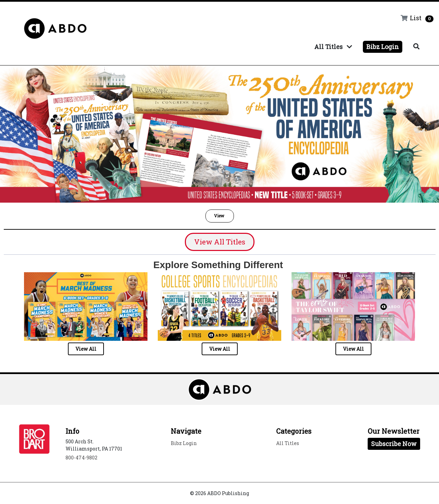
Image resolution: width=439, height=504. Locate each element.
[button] (220, 216)
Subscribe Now (394, 444)
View (220, 216)
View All (86, 349)
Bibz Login (383, 47)
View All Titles (220, 242)
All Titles (333, 47)
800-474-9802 (81, 458)
